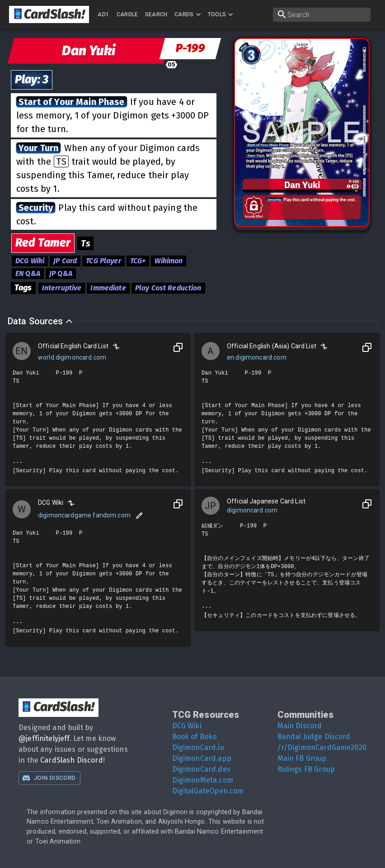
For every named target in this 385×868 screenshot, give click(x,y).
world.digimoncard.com (72, 357)
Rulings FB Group (306, 769)
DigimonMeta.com (203, 780)
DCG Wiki (187, 726)
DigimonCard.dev (201, 769)
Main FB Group (302, 758)
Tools (222, 14)
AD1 (103, 14)
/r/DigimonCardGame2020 (322, 747)
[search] (322, 15)
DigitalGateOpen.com (208, 791)
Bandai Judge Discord (314, 737)
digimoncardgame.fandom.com (84, 515)
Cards (189, 14)
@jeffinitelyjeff (44, 738)
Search (156, 14)
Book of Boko (195, 737)
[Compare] (116, 346)
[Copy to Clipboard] (178, 347)
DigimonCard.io (198, 747)
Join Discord (49, 778)
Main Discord (300, 726)
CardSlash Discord (72, 760)
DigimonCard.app (202, 758)
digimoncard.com (252, 510)
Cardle (127, 14)
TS (61, 161)
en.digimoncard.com (257, 357)
